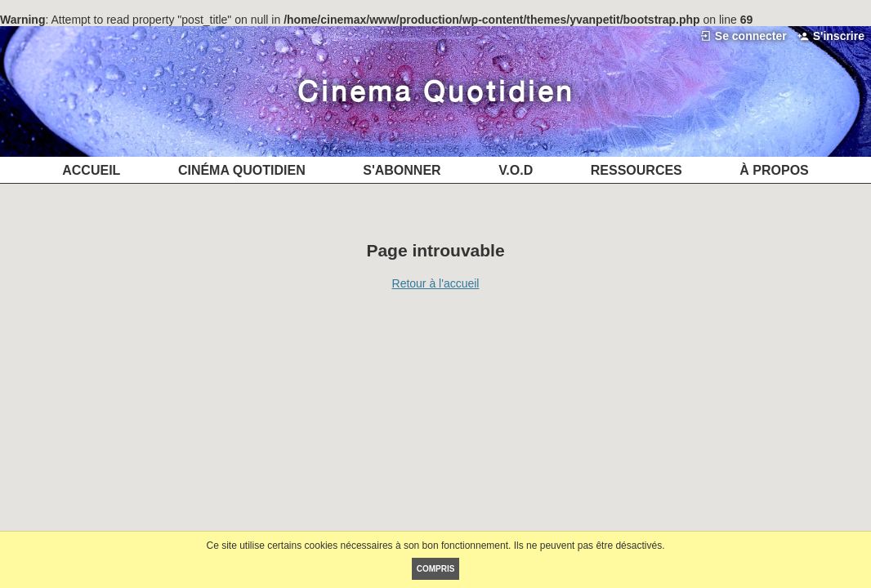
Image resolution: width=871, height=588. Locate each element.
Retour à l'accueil (436, 283)
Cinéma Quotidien (436, 91)
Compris (436, 569)
